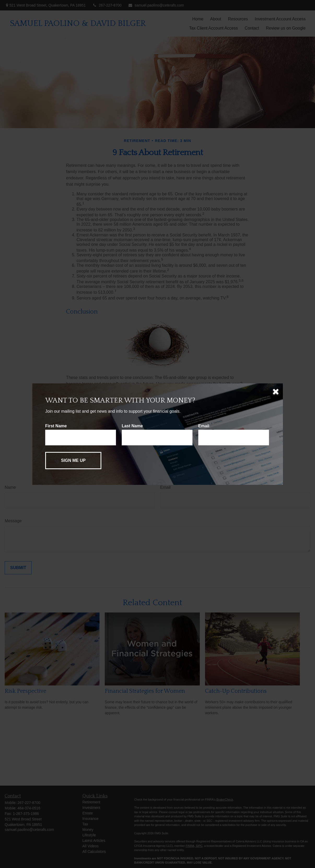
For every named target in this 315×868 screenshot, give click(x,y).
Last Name (132, 426)
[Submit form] (73, 461)
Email (204, 426)
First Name (56, 426)
